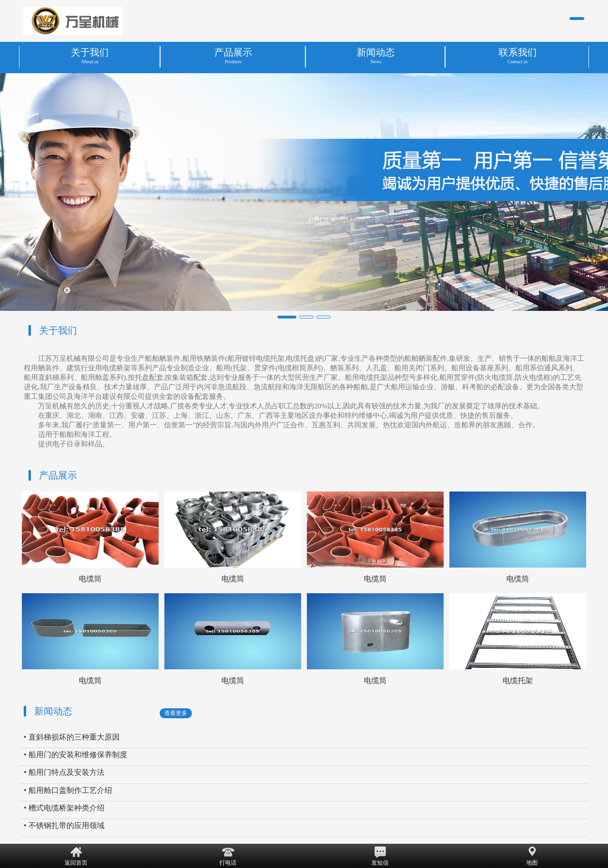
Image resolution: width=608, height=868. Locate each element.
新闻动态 (53, 711)
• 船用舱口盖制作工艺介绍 (68, 790)
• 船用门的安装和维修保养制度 (76, 755)
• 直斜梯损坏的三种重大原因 (72, 737)
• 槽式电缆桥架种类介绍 (64, 808)
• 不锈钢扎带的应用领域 (64, 825)
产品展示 (58, 475)
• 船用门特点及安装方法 (64, 772)
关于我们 (58, 330)
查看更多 (176, 713)
